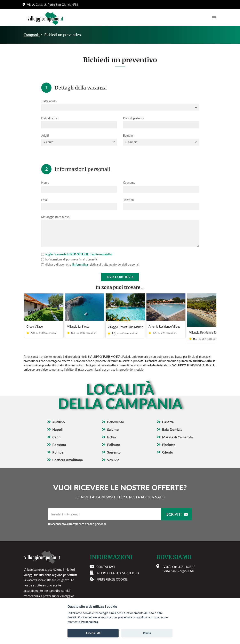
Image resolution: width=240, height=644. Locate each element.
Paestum (59, 439)
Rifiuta (147, 633)
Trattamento (49, 101)
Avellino (59, 417)
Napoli (57, 424)
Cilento (168, 447)
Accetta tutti (93, 633)
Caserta (168, 417)
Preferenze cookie (112, 574)
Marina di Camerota (177, 432)
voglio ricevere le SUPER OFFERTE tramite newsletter (77, 254)
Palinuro (114, 439)
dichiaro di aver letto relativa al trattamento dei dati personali (90, 264)
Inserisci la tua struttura (118, 567)
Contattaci (106, 561)
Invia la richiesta (120, 277)
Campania (32, 35)
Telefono (128, 200)
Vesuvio (113, 454)
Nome (45, 183)
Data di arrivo (50, 118)
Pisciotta (169, 439)
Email (45, 200)
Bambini (128, 135)
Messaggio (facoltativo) (56, 217)
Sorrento (114, 447)
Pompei (58, 447)
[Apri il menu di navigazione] (213, 18)
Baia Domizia (172, 424)
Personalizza (89, 622)
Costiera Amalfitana (68, 454)
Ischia (111, 432)
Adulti (45, 135)
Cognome (129, 183)
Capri (56, 432)
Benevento (116, 417)
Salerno (113, 424)
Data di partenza (134, 118)
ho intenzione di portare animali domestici (70, 259)
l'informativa (80, 264)
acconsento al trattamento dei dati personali (92, 518)
